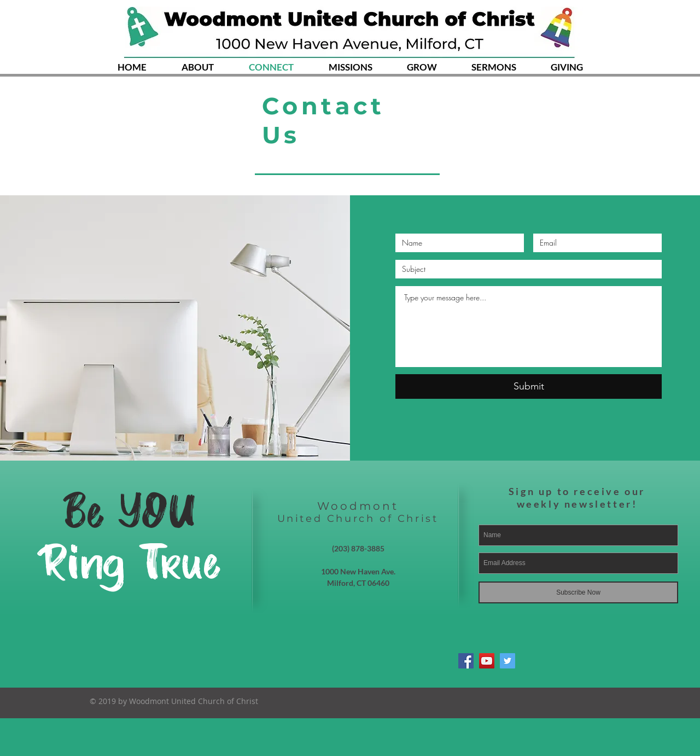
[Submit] (529, 386)
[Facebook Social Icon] (466, 661)
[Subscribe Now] (578, 592)
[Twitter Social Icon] (507, 661)
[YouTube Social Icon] (487, 661)
